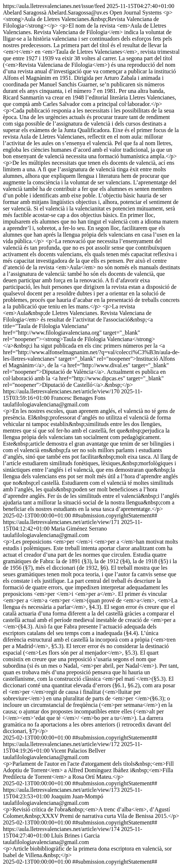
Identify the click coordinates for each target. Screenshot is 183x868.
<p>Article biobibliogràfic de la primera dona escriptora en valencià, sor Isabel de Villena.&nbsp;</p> (87, 852)
